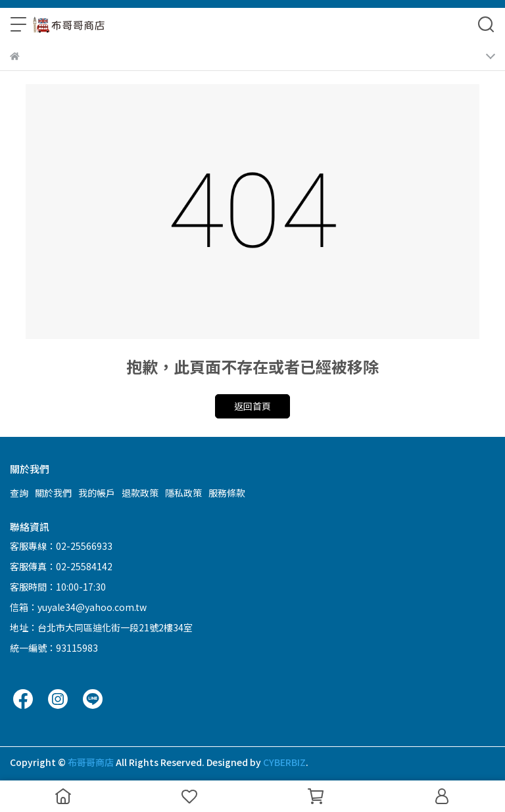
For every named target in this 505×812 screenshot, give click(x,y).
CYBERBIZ (284, 762)
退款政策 (140, 493)
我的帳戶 (97, 493)
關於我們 (53, 493)
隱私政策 (183, 493)
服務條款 (227, 493)
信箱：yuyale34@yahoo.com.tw (78, 607)
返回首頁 (252, 406)
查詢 (19, 493)
